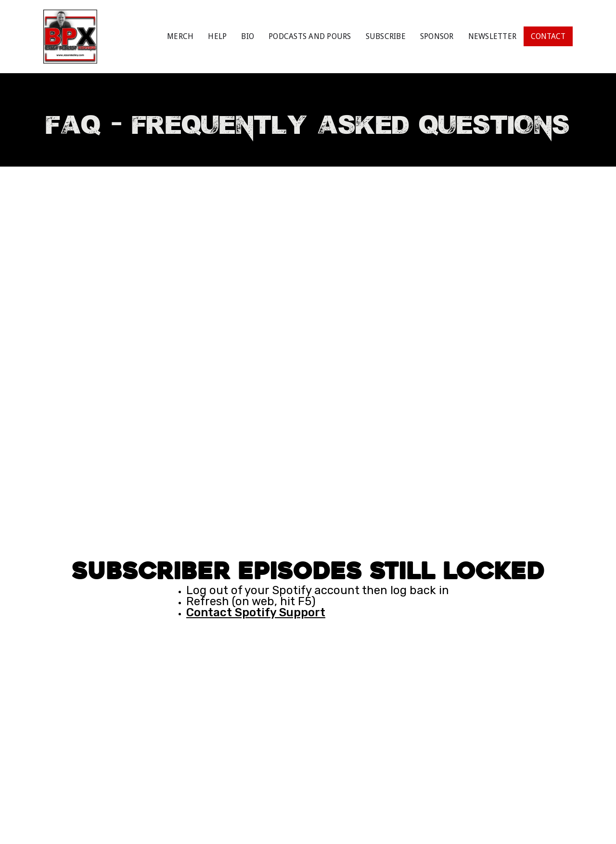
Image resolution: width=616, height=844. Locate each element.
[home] (70, 37)
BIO (248, 36)
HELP (217, 36)
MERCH (180, 36)
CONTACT (548, 36)
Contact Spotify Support (256, 612)
